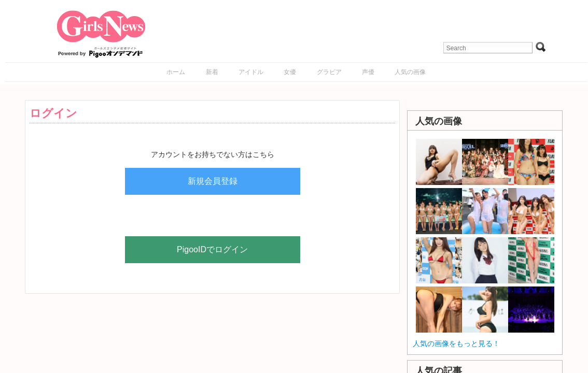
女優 (290, 72)
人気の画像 (410, 72)
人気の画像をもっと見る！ (456, 343)
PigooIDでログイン (212, 249)
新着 (212, 72)
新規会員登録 (213, 181)
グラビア (329, 72)
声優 (368, 72)
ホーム (176, 72)
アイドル (251, 72)
